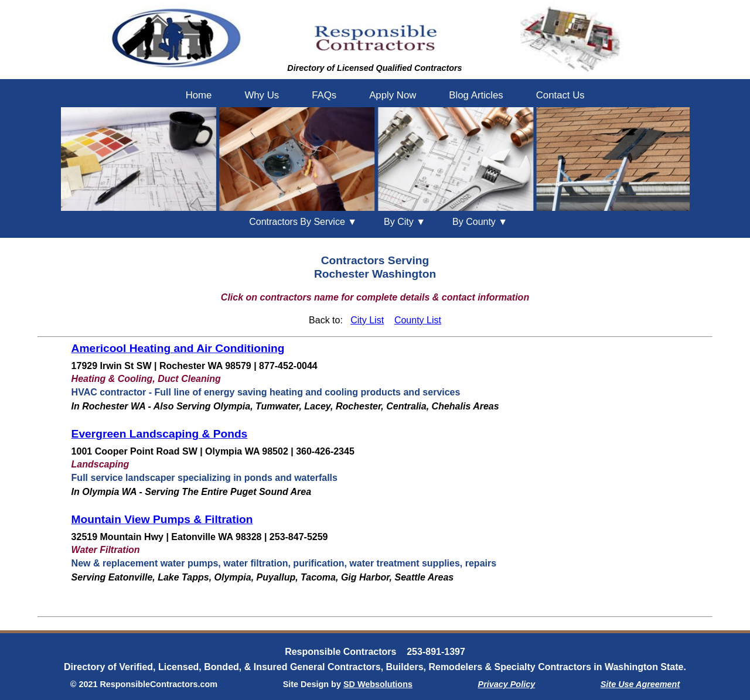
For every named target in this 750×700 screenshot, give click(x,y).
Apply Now (393, 95)
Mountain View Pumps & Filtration (162, 519)
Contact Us (560, 95)
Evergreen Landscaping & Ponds (160, 434)
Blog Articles (476, 95)
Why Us (262, 95)
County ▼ (480, 222)
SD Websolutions (378, 684)
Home (199, 95)
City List (367, 320)
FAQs (324, 95)
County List (418, 320)
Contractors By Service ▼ (303, 222)
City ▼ (405, 222)
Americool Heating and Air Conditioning (178, 348)
